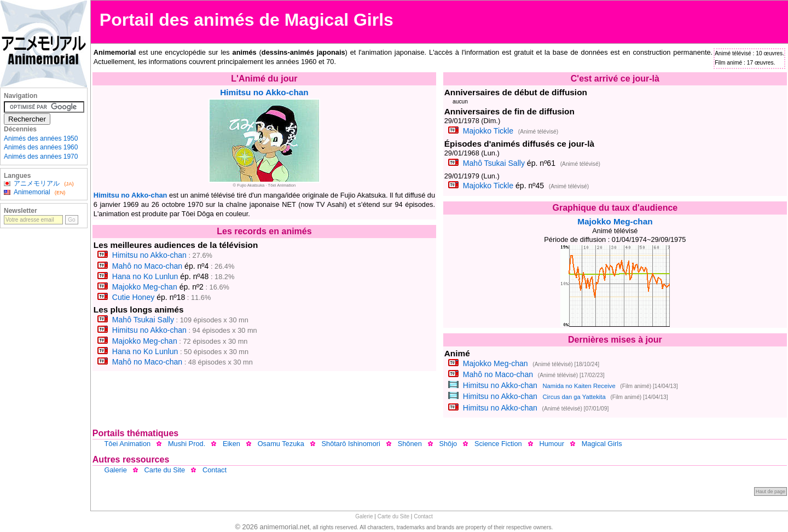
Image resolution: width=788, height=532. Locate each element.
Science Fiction (498, 444)
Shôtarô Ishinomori (351, 444)
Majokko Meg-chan (145, 287)
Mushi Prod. (187, 444)
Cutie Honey (133, 297)
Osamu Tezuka (281, 444)
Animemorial (32, 192)
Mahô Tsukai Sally (143, 320)
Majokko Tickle (488, 131)
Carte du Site (165, 470)
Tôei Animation (128, 444)
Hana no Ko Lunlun (145, 276)
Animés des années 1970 (41, 157)
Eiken (231, 444)
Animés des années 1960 (41, 147)
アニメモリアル (37, 183)
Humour (552, 444)
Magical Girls (602, 444)
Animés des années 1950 (41, 138)
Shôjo (448, 444)
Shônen (410, 444)
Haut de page (770, 491)
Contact (215, 470)
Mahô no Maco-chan (147, 266)
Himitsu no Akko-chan (264, 92)
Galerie (116, 470)
